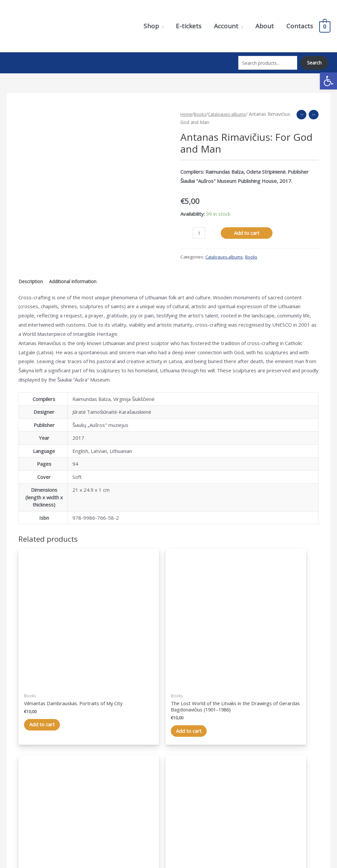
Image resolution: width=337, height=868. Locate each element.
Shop (181, 778)
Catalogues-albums (231, 108)
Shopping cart (191, 796)
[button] (328, 81)
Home (187, 108)
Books (202, 108)
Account (184, 787)
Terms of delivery (280, 796)
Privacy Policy (275, 778)
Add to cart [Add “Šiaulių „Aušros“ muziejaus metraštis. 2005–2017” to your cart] (280, 664)
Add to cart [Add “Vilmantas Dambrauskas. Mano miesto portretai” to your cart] (50, 658)
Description (31, 276)
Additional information (75, 276)
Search (314, 60)
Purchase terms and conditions (294, 787)
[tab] (31, 276)
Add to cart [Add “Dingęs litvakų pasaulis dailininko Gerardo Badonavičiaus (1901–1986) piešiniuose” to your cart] (127, 671)
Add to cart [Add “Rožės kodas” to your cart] (204, 651)
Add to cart (248, 227)
